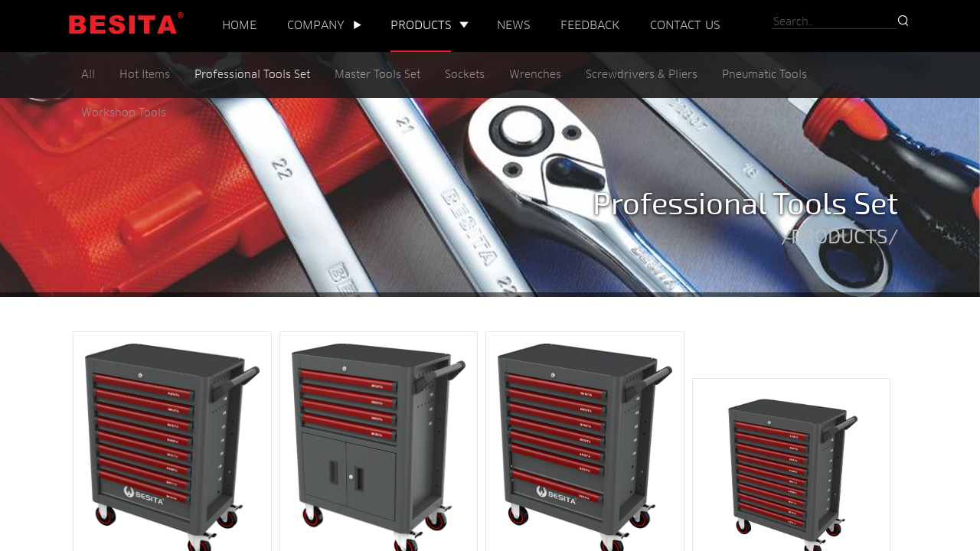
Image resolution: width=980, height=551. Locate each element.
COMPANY (316, 26)
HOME (239, 26)
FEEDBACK (590, 26)
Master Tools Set (377, 75)
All (88, 75)
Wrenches (535, 75)
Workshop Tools (124, 114)
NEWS (513, 26)
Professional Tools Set (252, 75)
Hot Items (145, 75)
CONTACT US (685, 26)
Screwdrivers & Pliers (642, 75)
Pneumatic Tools (764, 75)
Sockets (465, 75)
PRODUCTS (421, 26)
